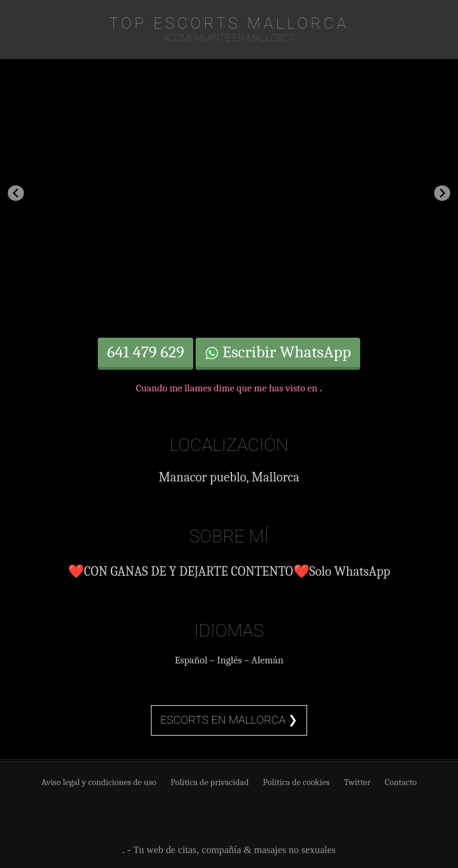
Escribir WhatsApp (278, 352)
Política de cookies (296, 782)
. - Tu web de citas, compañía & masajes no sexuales (229, 850)
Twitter (357, 782)
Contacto (401, 782)
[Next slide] (442, 193)
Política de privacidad (210, 782)
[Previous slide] (16, 193)
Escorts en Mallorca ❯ (229, 720)
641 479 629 (145, 352)
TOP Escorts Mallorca (229, 23)
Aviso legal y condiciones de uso (99, 782)
